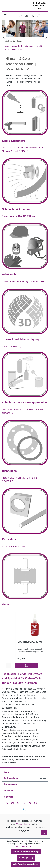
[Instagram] (35, 803)
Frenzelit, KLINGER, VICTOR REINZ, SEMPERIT (20, 480)
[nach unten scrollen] (44, 833)
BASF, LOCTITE (12, 347)
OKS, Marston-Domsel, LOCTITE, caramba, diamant (23, 411)
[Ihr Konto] (39, 15)
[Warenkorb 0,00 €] (45, 15)
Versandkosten (23, 824)
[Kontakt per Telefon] (33, 15)
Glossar (8, 791)
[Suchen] (20, 15)
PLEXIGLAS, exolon (13, 546)
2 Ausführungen (25, 666)
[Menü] (5, 15)
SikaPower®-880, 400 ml (22, 642)
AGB (7, 772)
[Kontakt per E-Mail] (26, 15)
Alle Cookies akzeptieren (26, 864)
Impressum (10, 784)
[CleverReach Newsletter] (7, 803)
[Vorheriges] (4, 37)
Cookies (9, 797)
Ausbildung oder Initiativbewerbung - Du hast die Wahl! (24, 48)
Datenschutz (11, 778)
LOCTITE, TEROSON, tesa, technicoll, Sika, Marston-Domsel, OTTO (23, 149)
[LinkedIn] (24, 803)
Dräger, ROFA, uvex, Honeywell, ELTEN (23, 282)
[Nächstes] (46, 37)
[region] (25, 640)
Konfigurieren (26, 858)
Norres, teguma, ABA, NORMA (18, 216)
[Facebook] (30, 803)
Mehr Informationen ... (25, 846)
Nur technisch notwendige (26, 852)
